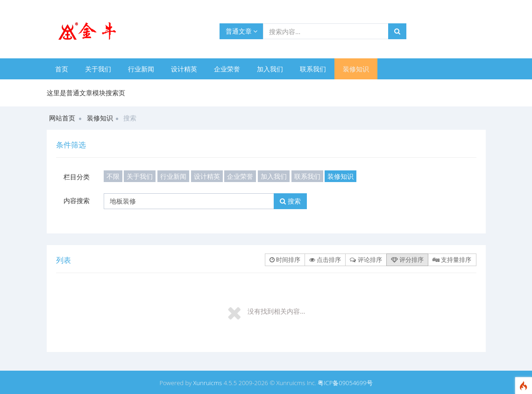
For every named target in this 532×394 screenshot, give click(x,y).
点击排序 (325, 260)
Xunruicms (208, 383)
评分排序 (407, 260)
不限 (113, 176)
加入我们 (270, 69)
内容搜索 (77, 201)
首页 (62, 69)
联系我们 (313, 69)
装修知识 (356, 69)
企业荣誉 (227, 69)
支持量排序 (452, 260)
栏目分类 (77, 177)
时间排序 (285, 260)
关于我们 (98, 69)
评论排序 (366, 260)
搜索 (290, 201)
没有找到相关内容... (276, 311)
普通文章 (242, 31)
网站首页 (62, 118)
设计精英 (184, 69)
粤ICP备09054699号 (345, 383)
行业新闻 (141, 69)
